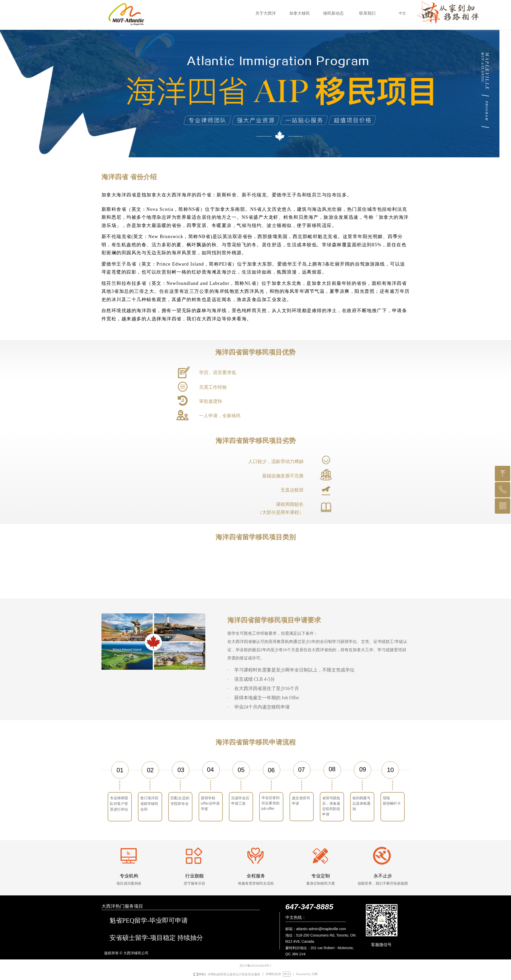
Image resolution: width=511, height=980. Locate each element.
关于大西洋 (266, 13)
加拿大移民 (300, 13)
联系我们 (367, 13)
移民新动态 (333, 13)
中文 (402, 13)
